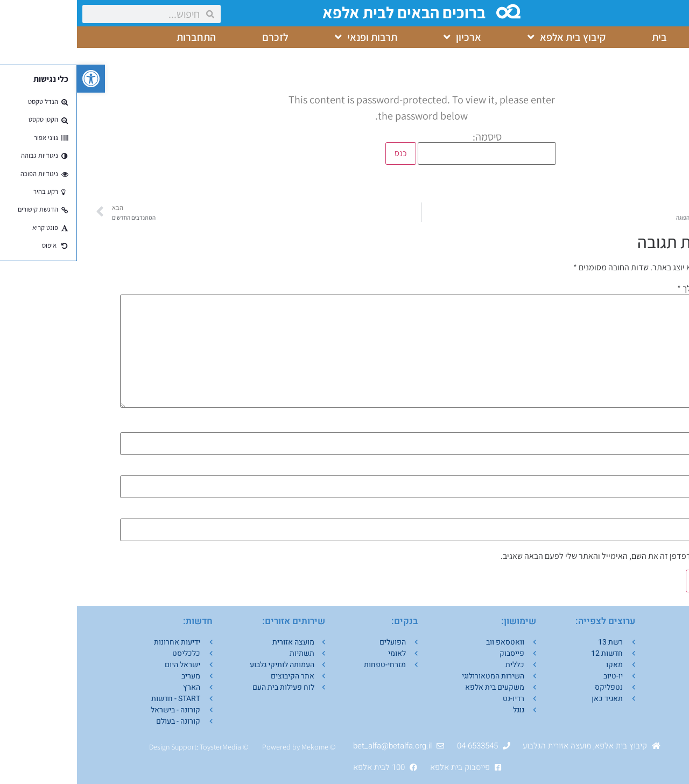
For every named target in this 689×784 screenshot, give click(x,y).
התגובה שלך (623, 289)
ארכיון (385, 37)
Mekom (236, 747)
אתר (639, 513)
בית (582, 37)
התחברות (119, 37)
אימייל (633, 470)
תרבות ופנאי (289, 37)
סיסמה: (410, 148)
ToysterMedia (143, 747)
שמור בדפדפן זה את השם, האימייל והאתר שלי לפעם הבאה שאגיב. (530, 556)
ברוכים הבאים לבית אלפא (328, 12)
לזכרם (198, 37)
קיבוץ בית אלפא (490, 37)
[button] (14, 79)
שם (638, 426)
